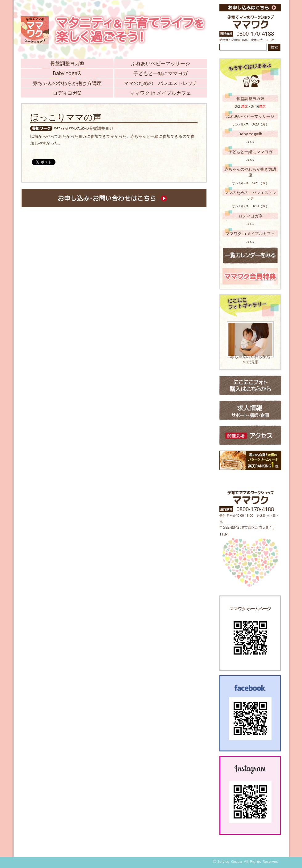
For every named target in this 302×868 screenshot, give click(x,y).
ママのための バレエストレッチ (161, 83)
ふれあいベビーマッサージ (161, 63)
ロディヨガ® (67, 93)
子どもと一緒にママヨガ (161, 73)
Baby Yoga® (67, 73)
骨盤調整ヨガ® (67, 63)
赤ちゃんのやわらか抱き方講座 (67, 83)
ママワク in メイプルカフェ (161, 93)
